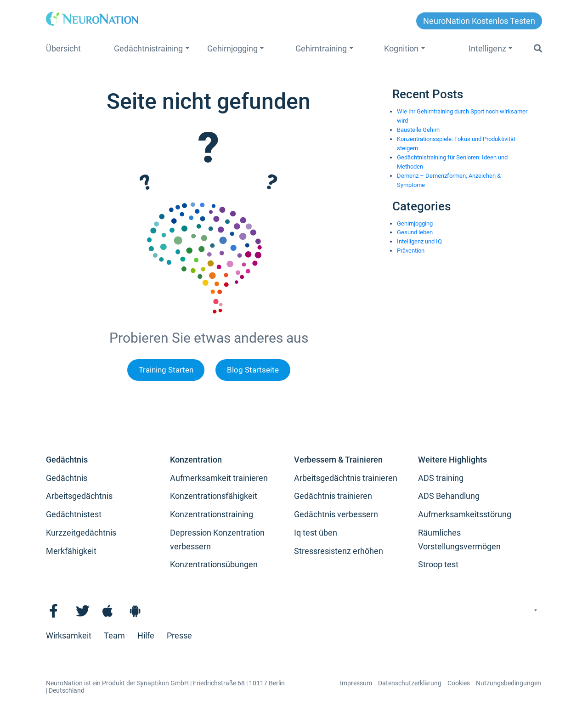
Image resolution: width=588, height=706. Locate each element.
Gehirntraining (321, 48)
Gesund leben (415, 232)
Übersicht (63, 48)
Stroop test (438, 564)
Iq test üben (316, 533)
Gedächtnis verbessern (336, 514)
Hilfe (146, 635)
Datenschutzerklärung (410, 683)
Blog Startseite (253, 370)
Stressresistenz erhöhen (339, 551)
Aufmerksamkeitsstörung (465, 514)
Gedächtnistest (74, 514)
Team (114, 635)
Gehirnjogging (232, 48)
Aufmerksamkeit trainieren (219, 478)
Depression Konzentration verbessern (217, 539)
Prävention (411, 251)
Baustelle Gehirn (418, 130)
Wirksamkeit (69, 635)
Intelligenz (487, 48)
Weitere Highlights (452, 460)
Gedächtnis (67, 460)
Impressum (356, 683)
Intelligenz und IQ (419, 241)
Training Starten (166, 370)
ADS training (441, 478)
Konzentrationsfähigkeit (214, 496)
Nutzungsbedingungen (509, 683)
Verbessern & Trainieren (338, 460)
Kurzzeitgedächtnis (81, 533)
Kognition (401, 48)
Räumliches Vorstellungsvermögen (459, 539)
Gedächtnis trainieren (333, 496)
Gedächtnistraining (148, 48)
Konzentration (196, 460)
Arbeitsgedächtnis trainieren (346, 478)
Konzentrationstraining (212, 514)
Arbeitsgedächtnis (79, 496)
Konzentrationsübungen (214, 564)
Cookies (459, 683)
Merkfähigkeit (71, 551)
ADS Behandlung (449, 496)
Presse (179, 635)
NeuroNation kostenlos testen (479, 21)
